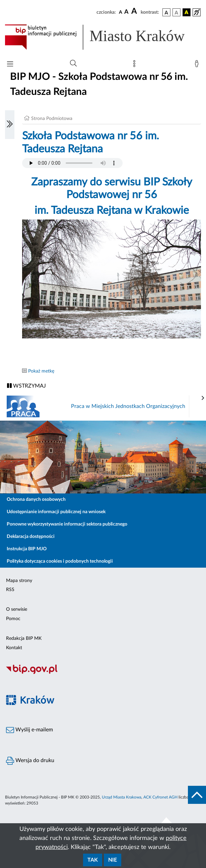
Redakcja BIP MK (24, 638)
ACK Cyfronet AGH (160, 797)
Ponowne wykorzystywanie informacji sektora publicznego (67, 524)
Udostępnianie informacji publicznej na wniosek (56, 512)
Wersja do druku (30, 761)
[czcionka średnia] (126, 12)
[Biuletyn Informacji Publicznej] (103, 673)
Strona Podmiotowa (52, 119)
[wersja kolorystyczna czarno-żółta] (187, 12)
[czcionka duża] (135, 11)
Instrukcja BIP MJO (27, 549)
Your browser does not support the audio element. (72, 163)
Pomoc (13, 619)
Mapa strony (19, 581)
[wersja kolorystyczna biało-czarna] (177, 12)
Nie (113, 860)
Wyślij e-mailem (29, 730)
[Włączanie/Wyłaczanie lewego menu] (10, 125)
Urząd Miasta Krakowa (122, 797)
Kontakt (14, 648)
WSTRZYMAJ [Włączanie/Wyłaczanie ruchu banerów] (26, 386)
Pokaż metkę (41, 371)
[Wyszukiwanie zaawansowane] (73, 63)
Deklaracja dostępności (31, 537)
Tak (93, 860)
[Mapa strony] (136, 65)
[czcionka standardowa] (121, 12)
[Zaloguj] (198, 65)
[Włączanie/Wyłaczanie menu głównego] (10, 65)
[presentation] (203, 398)
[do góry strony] (197, 795)
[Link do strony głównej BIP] (103, 37)
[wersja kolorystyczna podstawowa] (166, 12)
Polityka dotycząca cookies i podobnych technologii (60, 561)
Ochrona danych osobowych (36, 499)
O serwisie (17, 609)
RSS (10, 590)
